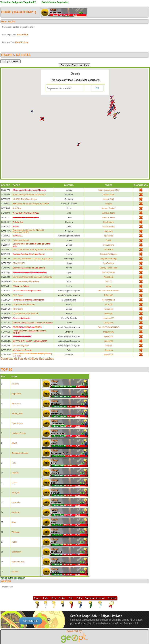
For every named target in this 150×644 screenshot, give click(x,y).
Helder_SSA (108, 199)
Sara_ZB (15, 492)
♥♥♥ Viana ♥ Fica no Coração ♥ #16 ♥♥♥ (31, 204)
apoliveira (16, 512)
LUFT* (14, 483)
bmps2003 (108, 355)
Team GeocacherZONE (109, 190)
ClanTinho (16, 502)
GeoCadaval (108, 245)
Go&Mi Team (108, 195)
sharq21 (15, 473)
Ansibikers (108, 277)
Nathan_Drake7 (108, 208)
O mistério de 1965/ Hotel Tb (26, 313)
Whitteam (16, 532)
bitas (14, 522)
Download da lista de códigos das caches (27, 359)
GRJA (108, 240)
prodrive (15, 384)
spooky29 (108, 236)
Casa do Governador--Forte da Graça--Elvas (33, 259)
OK (97, 88)
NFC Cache (18, 309)
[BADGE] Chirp (22, 42)
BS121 (108, 281)
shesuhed (109, 231)
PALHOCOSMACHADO (108, 291)
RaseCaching (109, 227)
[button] (116, 118)
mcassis (109, 346)
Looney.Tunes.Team (109, 268)
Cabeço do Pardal (21, 240)
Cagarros (108, 350)
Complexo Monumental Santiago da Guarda (32, 277)
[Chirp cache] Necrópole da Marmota (29, 195)
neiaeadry (109, 313)
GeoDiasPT (17, 552)
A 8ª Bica (17, 208)
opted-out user (18, 562)
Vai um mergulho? (21, 346)
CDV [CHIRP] (19, 263)
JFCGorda (108, 249)
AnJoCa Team (108, 213)
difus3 (14, 443)
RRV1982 (109, 295)
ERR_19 (109, 304)
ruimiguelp (108, 309)
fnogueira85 (109, 332)
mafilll (14, 542)
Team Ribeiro (17, 423)
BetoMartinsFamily (20, 453)
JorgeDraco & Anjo (109, 259)
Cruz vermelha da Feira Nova (26, 281)
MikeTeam (16, 404)
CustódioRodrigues (109, 254)
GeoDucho (108, 323)
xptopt (109, 286)
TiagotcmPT (24, 12)
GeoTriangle (109, 222)
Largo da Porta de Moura (24, 304)
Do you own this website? (59, 88)
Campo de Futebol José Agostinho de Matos (32, 249)
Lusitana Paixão (19, 433)
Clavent (15, 572)
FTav (14, 463)
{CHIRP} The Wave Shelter (25, 199)
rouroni (109, 204)
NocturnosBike (109, 272)
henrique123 (108, 318)
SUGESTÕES (22, 35)
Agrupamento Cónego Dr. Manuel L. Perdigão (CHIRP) (29, 231)
